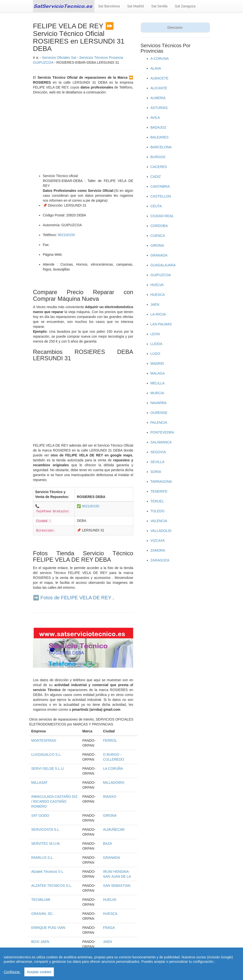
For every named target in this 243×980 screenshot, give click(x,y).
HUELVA (110, 900)
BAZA (108, 844)
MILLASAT (39, 783)
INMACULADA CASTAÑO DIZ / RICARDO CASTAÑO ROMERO (54, 801)
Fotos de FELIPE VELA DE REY (76, 598)
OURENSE (159, 413)
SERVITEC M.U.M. (46, 844)
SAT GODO (40, 815)
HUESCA (110, 914)
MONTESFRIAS (44, 740)
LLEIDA (156, 344)
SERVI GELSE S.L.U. (48, 769)
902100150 (66, 235)
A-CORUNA (160, 59)
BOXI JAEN (40, 942)
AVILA (155, 118)
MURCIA (157, 393)
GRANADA (112, 858)
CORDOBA (159, 226)
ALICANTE (159, 88)
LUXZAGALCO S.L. (46, 754)
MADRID (157, 363)
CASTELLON (161, 196)
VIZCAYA (158, 541)
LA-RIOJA (158, 314)
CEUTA (156, 206)
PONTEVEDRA (162, 432)
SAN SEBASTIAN (117, 886)
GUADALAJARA (163, 265)
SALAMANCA (161, 442)
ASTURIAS (159, 108)
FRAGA (109, 928)
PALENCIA (159, 422)
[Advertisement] (83, 134)
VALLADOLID (161, 531)
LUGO (155, 354)
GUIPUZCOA (161, 275)
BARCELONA (161, 147)
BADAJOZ (159, 127)
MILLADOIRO (114, 783)
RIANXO (110, 797)
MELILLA (158, 383)
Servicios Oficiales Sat (59, 58)
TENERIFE (159, 491)
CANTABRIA (160, 186)
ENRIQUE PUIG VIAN (48, 928)
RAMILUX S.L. (42, 858)
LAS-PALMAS (161, 324)
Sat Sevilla (159, 6)
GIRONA (110, 815)
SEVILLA (158, 462)
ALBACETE (159, 78)
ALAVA (156, 68)
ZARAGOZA (160, 560)
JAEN (107, 942)
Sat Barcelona (109, 6)
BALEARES (160, 137)
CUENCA (158, 236)
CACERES (159, 167)
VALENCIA (159, 521)
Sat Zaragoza (185, 6)
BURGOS (158, 157)
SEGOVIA (158, 452)
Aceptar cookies (39, 972)
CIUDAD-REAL (162, 216)
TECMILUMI (41, 900)
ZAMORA (158, 550)
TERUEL (157, 501)
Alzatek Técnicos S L (47, 872)
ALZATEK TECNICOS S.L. (52, 886)
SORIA (156, 472)
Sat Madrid (136, 6)
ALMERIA (158, 98)
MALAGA (158, 373)
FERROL (110, 740)
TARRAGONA (161, 482)
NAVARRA (159, 403)
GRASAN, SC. (42, 914)
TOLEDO (158, 511)
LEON (155, 334)
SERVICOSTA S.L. (46, 829)
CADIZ (156, 177)
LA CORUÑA (113, 769)
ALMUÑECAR (114, 829)
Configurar (12, 972)
